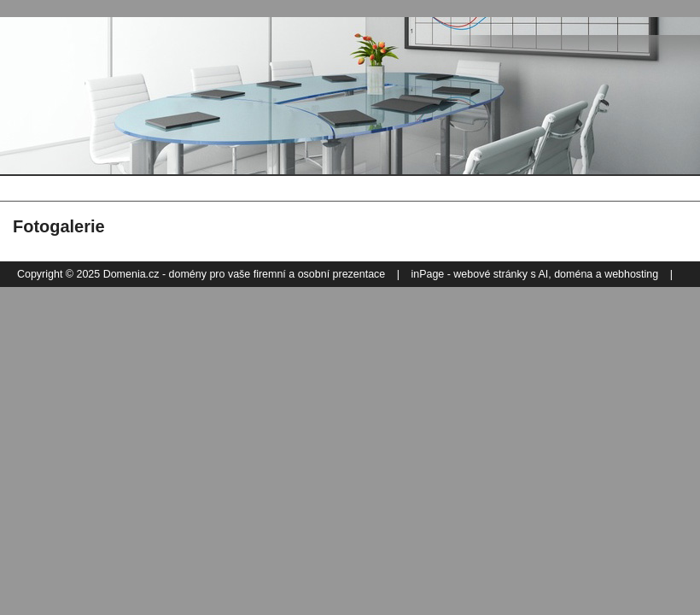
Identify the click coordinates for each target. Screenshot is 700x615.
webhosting (631, 274)
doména (573, 274)
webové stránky (490, 274)
